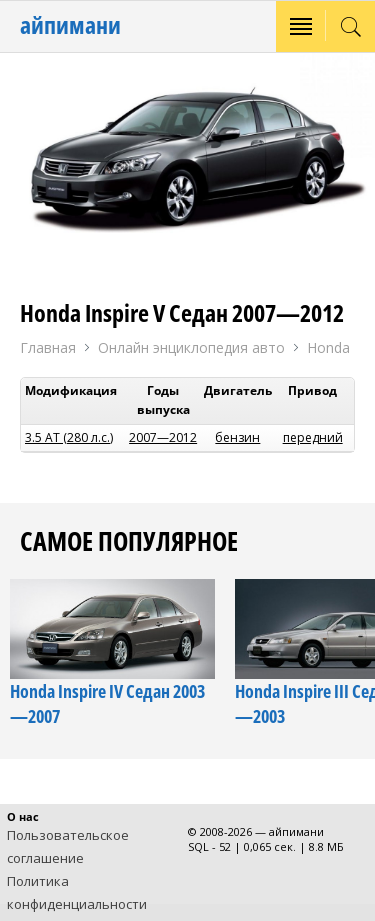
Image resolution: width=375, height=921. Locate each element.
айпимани (70, 24)
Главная (48, 347)
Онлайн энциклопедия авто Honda (224, 348)
